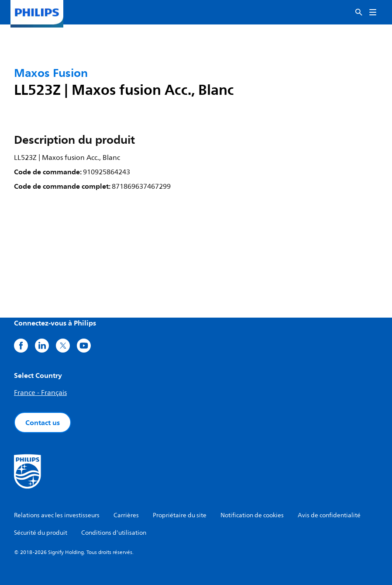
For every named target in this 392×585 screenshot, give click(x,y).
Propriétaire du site (180, 515)
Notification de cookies (252, 515)
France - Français (40, 393)
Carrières (126, 515)
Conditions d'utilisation (114, 533)
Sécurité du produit (41, 533)
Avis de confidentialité (329, 515)
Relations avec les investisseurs (57, 515)
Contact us (43, 422)
